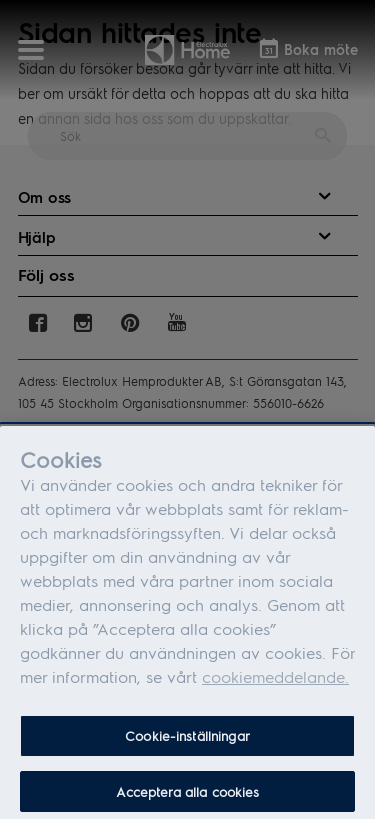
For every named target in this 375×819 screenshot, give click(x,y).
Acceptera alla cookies (188, 795)
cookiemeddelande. (275, 680)
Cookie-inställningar (187, 739)
